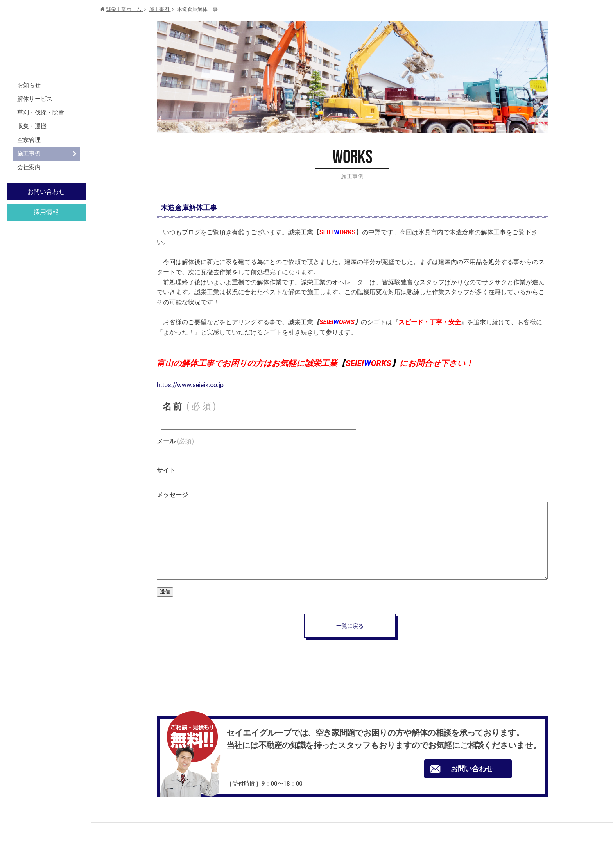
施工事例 (29, 154)
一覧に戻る (350, 626)
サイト (166, 470)
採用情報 (46, 212)
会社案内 (29, 167)
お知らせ (29, 85)
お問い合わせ (46, 192)
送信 (165, 592)
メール (175, 441)
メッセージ (172, 495)
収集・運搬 (32, 126)
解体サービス (35, 99)
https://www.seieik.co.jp (190, 385)
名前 (190, 406)
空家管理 (29, 140)
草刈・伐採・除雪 (41, 113)
